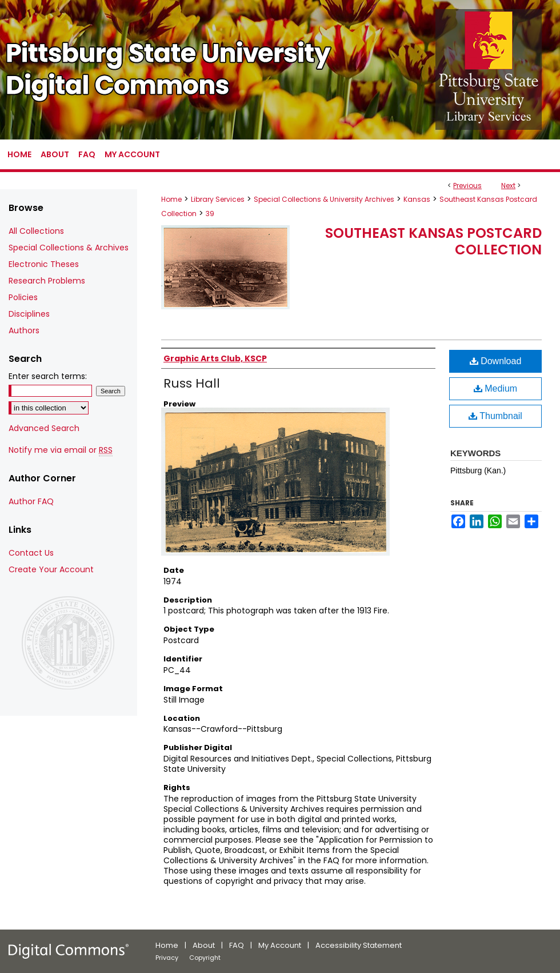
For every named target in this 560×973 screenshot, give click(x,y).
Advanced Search (44, 428)
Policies (23, 297)
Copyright (205, 958)
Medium (495, 388)
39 (210, 214)
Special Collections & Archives (69, 248)
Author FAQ (31, 501)
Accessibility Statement (359, 945)
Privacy (167, 958)
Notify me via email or (61, 450)
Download (496, 361)
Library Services (218, 199)
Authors (24, 330)
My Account (280, 945)
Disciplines (29, 314)
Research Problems (47, 281)
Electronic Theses (44, 264)
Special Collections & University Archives (324, 199)
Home (171, 199)
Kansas (417, 199)
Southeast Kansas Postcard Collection (433, 241)
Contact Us (31, 553)
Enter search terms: (48, 376)
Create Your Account (51, 569)
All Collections (36, 231)
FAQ (237, 945)
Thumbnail (495, 416)
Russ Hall (192, 383)
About (204, 945)
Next (508, 186)
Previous (467, 186)
